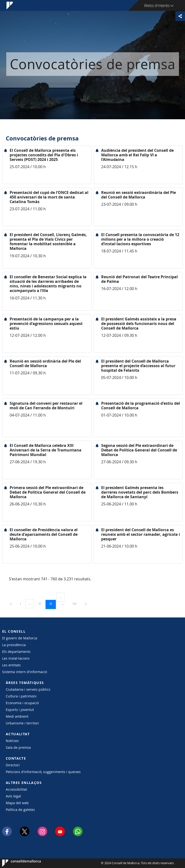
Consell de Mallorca (17, 863)
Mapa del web (17, 803)
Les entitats (11, 665)
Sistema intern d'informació (25, 672)
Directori (13, 765)
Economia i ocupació (22, 703)
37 (41, 603)
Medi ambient (17, 716)
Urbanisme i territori (22, 723)
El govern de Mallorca (20, 638)
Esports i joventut (20, 710)
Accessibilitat (16, 789)
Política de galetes (20, 810)
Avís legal (13, 796)
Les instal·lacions (16, 658)
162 (76, 603)
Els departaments (16, 652)
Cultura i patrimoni (21, 696)
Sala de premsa (18, 747)
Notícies (12, 741)
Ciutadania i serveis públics (28, 689)
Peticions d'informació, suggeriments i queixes (43, 772)
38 (52, 603)
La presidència (14, 645)
